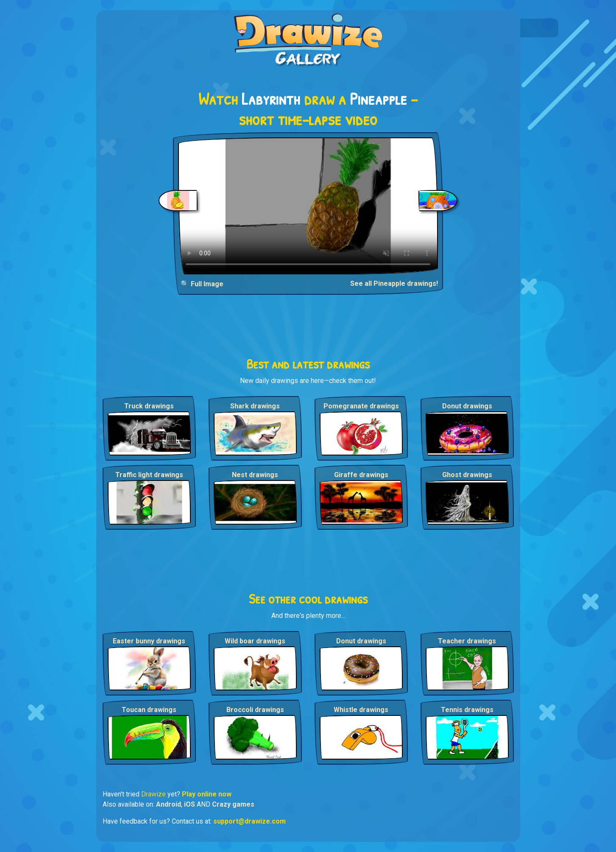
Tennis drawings (467, 710)
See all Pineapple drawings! (394, 284)
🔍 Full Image (202, 284)
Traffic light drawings (149, 475)
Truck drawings (149, 406)
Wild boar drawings (255, 641)
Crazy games (233, 804)
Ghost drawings (467, 475)
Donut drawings (467, 406)
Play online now (207, 794)
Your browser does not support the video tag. (308, 206)
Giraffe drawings (361, 475)
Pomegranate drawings (361, 406)
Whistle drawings (361, 710)
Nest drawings (255, 475)
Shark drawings (255, 406)
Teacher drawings (467, 641)
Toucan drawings (149, 710)
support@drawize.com (249, 821)
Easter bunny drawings (149, 641)
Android (169, 804)
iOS (190, 804)
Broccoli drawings (255, 710)
